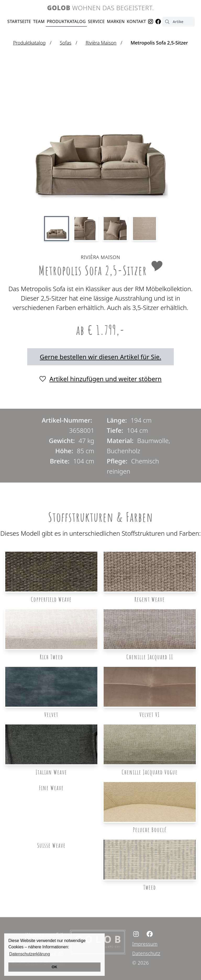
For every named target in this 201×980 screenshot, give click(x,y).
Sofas (66, 43)
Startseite (19, 21)
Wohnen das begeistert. (100, 8)
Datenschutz (146, 953)
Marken (116, 21)
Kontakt (136, 21)
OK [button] (54, 967)
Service (96, 21)
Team (39, 21)
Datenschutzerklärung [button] (30, 954)
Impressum (145, 944)
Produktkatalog (66, 21)
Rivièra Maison (101, 43)
